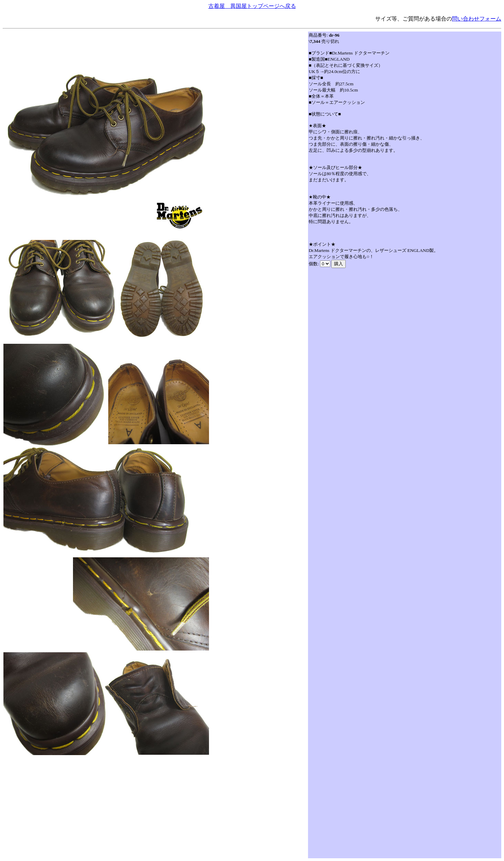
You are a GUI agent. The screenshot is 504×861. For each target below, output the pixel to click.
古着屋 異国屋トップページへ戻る (252, 6)
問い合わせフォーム (477, 19)
